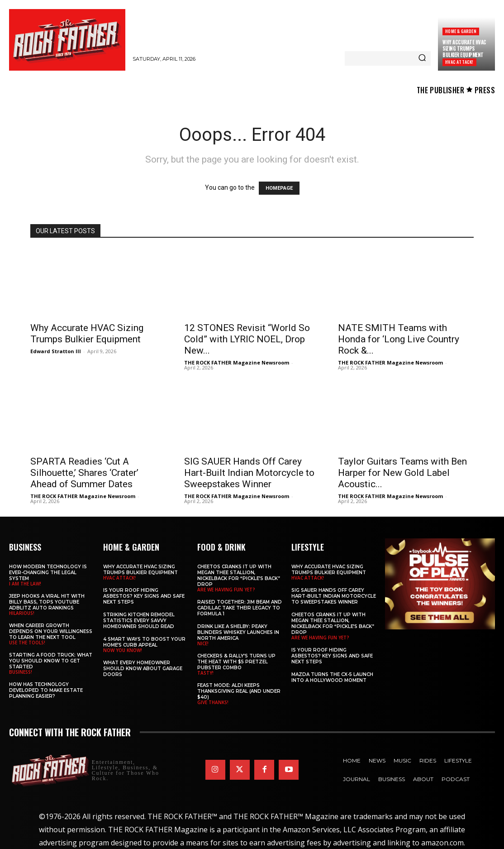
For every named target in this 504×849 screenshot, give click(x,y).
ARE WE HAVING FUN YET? (226, 590)
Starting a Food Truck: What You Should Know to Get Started (51, 661)
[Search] (422, 58)
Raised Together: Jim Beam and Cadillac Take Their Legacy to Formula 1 (240, 608)
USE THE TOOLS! (27, 643)
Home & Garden (461, 31)
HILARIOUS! (22, 613)
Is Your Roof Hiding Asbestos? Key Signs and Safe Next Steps (144, 596)
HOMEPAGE (279, 188)
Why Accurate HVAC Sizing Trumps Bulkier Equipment (464, 49)
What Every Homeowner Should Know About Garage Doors (143, 669)
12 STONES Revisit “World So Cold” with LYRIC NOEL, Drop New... (247, 339)
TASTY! (205, 673)
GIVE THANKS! (213, 702)
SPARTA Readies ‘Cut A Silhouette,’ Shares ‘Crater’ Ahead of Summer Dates (84, 473)
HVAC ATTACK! (459, 62)
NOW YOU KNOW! (123, 650)
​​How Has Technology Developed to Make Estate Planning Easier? (46, 690)
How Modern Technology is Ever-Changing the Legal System (48, 573)
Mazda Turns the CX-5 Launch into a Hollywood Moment (332, 677)
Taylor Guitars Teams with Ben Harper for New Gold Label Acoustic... (402, 473)
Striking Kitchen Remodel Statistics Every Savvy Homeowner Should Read (139, 621)
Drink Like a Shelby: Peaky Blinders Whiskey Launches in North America (238, 632)
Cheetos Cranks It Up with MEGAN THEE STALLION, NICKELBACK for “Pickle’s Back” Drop (239, 576)
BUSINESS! (21, 672)
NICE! (203, 643)
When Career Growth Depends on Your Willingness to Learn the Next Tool (51, 631)
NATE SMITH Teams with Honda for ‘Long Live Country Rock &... (399, 339)
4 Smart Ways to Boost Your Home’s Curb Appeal (144, 642)
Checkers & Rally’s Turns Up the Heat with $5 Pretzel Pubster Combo (236, 662)
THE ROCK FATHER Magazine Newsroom (237, 362)
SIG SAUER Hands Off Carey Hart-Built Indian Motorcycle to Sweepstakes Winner (249, 473)
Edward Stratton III (56, 351)
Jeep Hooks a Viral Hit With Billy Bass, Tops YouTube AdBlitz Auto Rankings (47, 602)
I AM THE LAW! (25, 584)
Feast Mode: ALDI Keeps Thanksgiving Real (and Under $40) (239, 691)
